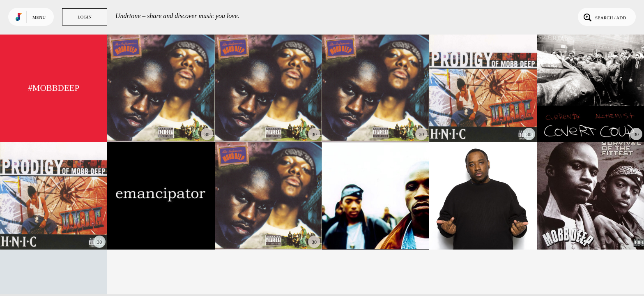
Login (85, 17)
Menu (39, 17)
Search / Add (604, 17)
